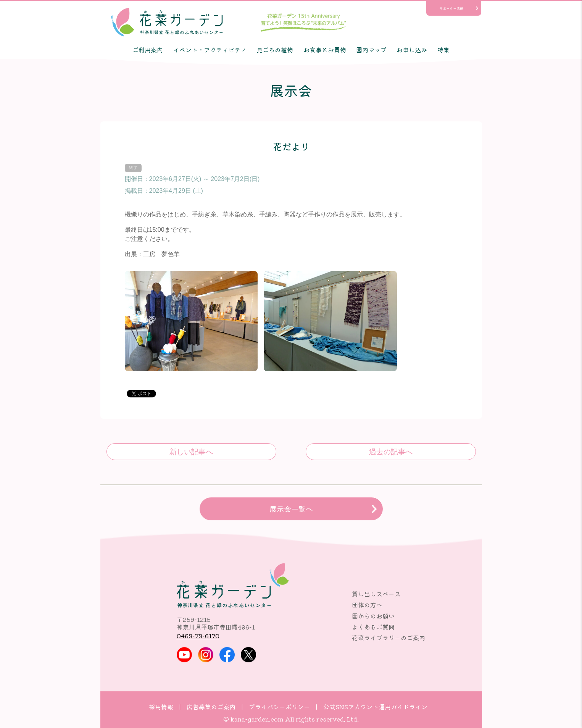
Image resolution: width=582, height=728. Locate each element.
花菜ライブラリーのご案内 (389, 638)
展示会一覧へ (291, 509)
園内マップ (371, 50)
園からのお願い (373, 616)
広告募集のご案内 (211, 707)
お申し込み (412, 50)
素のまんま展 (191, 452)
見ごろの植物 (275, 50)
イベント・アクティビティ (210, 50)
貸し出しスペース (376, 594)
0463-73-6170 (198, 636)
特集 (443, 50)
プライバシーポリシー (279, 707)
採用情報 (161, 707)
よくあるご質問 (373, 627)
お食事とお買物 (325, 50)
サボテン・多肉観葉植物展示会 (391, 452)
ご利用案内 (148, 50)
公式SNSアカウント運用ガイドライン (375, 707)
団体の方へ (367, 605)
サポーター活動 (451, 8)
